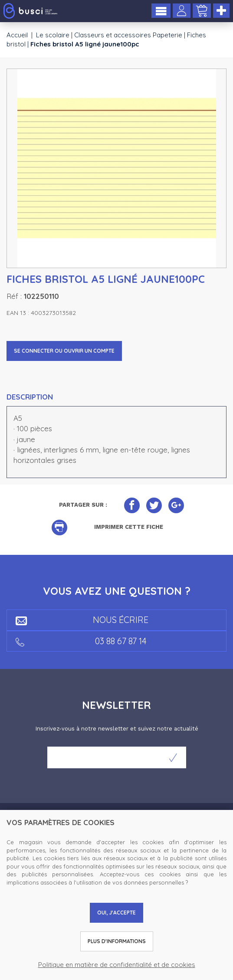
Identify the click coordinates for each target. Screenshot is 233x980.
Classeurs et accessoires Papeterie (128, 35)
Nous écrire (82, 620)
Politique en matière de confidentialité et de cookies (117, 965)
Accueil (17, 35)
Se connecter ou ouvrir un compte (64, 351)
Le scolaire (53, 35)
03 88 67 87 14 (81, 641)
